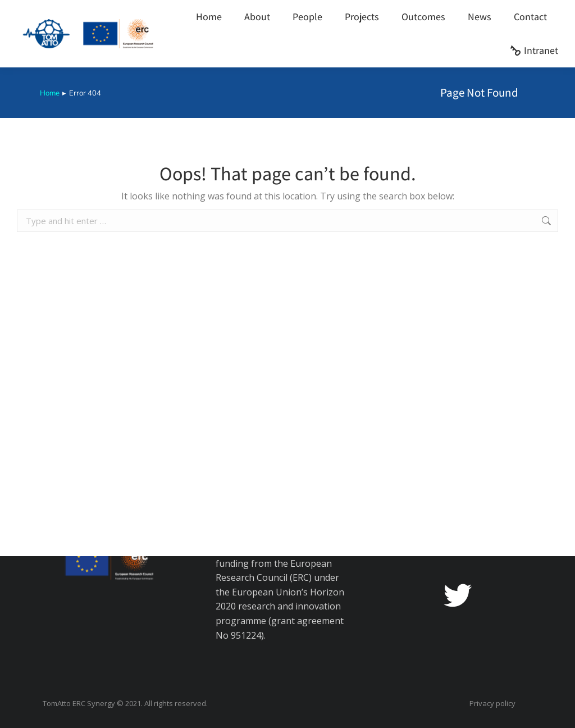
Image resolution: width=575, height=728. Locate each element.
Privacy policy (492, 704)
